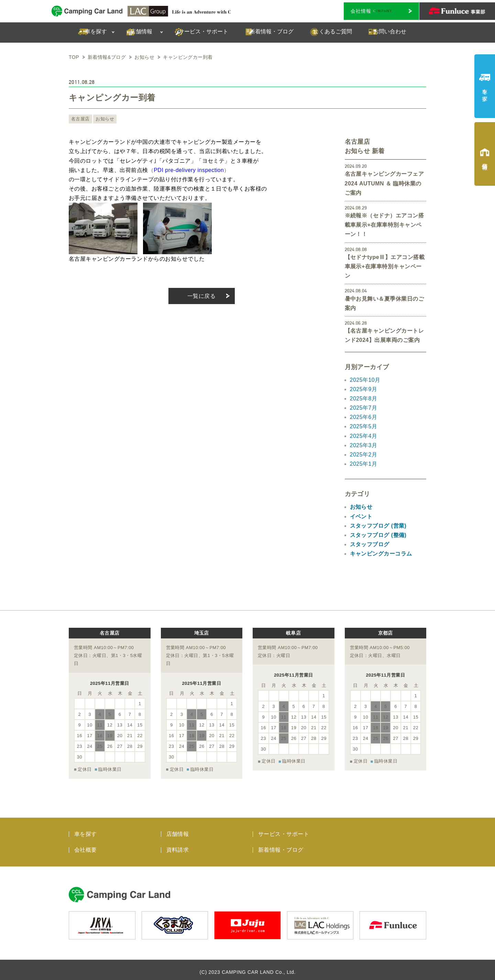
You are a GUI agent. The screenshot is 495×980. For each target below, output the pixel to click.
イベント (361, 516)
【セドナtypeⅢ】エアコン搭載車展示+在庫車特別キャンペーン (385, 266)
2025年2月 (364, 455)
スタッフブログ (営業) (378, 526)
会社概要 (86, 845)
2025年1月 (364, 464)
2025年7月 (364, 408)
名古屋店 (80, 119)
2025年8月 (364, 399)
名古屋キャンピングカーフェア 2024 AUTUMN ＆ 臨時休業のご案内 (384, 183)
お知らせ (103, 119)
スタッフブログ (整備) (378, 535)
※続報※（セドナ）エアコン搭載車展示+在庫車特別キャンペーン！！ (384, 225)
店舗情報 (178, 830)
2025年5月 (364, 426)
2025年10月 (365, 380)
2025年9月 (364, 389)
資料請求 (178, 845)
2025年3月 (364, 445)
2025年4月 (364, 436)
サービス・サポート (284, 830)
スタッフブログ (370, 544)
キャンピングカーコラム (381, 554)
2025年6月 (364, 417)
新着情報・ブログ (281, 845)
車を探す (86, 830)
